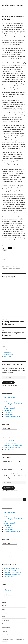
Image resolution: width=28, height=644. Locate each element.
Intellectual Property (10, 443)
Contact (5, 602)
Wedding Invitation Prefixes (12, 441)
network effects (12, 268)
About (4, 606)
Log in (6, 350)
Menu (5, 10)
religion (4, 631)
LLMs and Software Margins (12, 416)
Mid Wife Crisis (8, 412)
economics (5, 620)
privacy (18, 268)
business (5, 613)
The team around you (10, 402)
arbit (4, 609)
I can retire (7, 400)
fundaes (5, 624)
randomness (6, 628)
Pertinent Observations (13, 5)
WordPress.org (8, 356)
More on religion (9, 449)
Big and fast (7, 406)
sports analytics (21, 267)
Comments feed (8, 354)
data (4, 617)
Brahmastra (7, 410)
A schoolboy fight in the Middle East (14, 404)
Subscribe (8, 383)
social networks (7, 635)
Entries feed (7, 352)
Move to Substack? (9, 408)
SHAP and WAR (8, 414)
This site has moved (10, 398)
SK (5, 267)
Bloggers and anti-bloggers (12, 447)
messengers (5, 268)
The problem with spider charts (13, 445)
